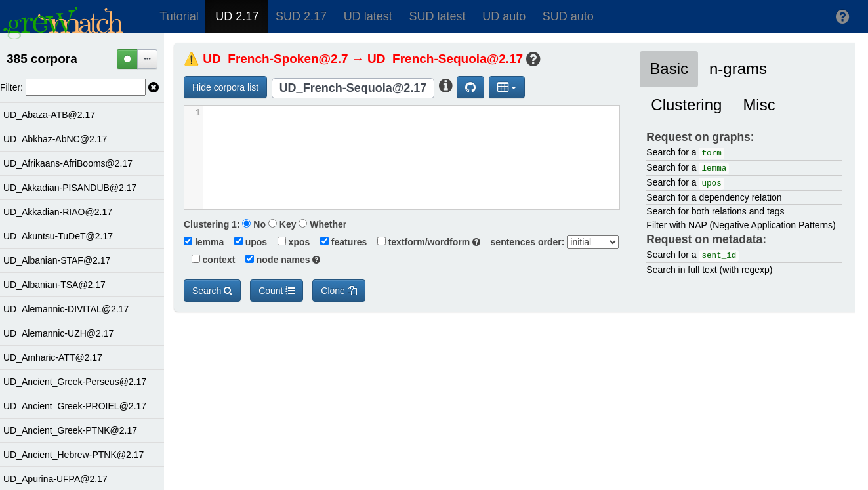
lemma (204, 242)
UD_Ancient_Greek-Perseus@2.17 (75, 382)
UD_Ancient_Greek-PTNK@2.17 (70, 430)
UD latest (368, 16)
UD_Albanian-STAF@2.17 (57, 260)
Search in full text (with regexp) (709, 270)
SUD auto (568, 16)
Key (282, 224)
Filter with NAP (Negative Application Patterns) (741, 225)
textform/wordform (425, 242)
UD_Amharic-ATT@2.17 (53, 357)
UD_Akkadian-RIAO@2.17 (58, 212)
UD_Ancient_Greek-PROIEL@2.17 (75, 406)
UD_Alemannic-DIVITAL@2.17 (66, 309)
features (340, 242)
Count (277, 291)
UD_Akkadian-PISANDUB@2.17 (70, 188)
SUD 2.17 (301, 16)
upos (247, 242)
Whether (322, 224)
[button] (843, 16)
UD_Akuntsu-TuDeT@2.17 (58, 236)
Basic (669, 69)
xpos (290, 242)
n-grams (738, 69)
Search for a (685, 153)
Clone (339, 291)
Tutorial (179, 16)
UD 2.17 (237, 16)
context (209, 260)
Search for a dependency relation (714, 197)
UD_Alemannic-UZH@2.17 (58, 333)
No (254, 224)
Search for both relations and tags (715, 211)
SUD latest (437, 16)
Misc (759, 105)
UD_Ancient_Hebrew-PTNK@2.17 (73, 455)
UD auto (504, 16)
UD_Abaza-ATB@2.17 (49, 115)
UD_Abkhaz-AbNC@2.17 (55, 139)
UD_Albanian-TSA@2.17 (54, 285)
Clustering (686, 105)
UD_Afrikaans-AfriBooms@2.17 (68, 163)
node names (279, 260)
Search (212, 291)
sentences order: (524, 242)
